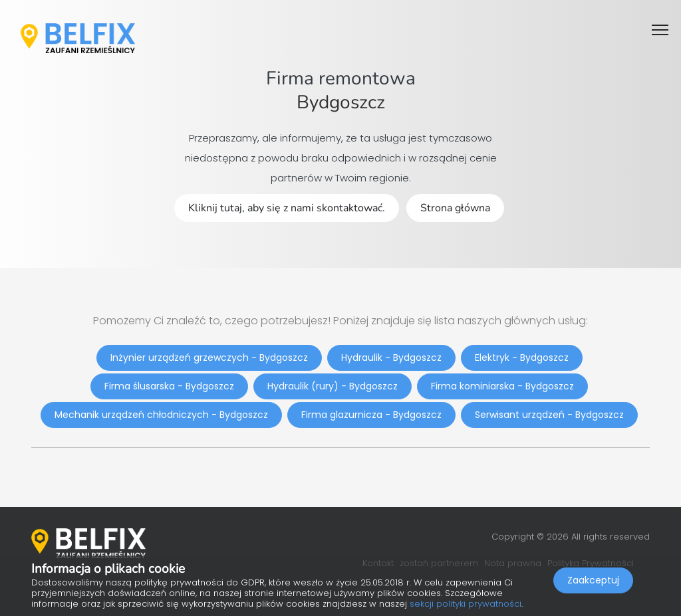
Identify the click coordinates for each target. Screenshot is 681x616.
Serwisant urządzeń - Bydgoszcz (549, 415)
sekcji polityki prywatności (466, 604)
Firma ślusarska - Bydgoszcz (169, 386)
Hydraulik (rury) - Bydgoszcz (333, 386)
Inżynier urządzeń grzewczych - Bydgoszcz (209, 358)
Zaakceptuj (593, 580)
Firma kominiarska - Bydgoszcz (502, 386)
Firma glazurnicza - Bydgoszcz (371, 415)
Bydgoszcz (341, 102)
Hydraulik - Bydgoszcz (391, 358)
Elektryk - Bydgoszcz (522, 358)
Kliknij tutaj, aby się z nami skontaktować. (287, 208)
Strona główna (455, 208)
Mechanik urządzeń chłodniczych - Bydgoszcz (161, 415)
